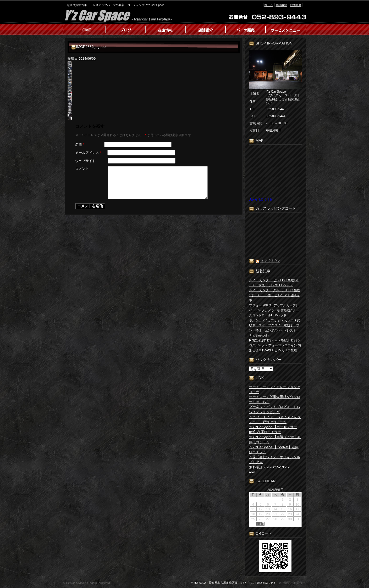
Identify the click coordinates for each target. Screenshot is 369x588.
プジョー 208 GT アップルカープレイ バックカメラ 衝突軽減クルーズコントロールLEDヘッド (274, 310)
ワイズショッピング (264, 412)
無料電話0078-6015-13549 (269, 467)
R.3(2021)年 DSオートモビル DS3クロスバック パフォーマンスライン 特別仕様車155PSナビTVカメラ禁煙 (275, 345)
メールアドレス (88, 153)
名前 (80, 145)
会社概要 (281, 5)
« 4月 (260, 524)
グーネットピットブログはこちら (275, 407)
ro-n (252, 472)
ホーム (269, 5)
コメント (82, 169)
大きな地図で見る (261, 199)
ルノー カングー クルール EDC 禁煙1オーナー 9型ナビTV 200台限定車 (275, 295)
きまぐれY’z (270, 261)
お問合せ (296, 5)
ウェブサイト (85, 161)
